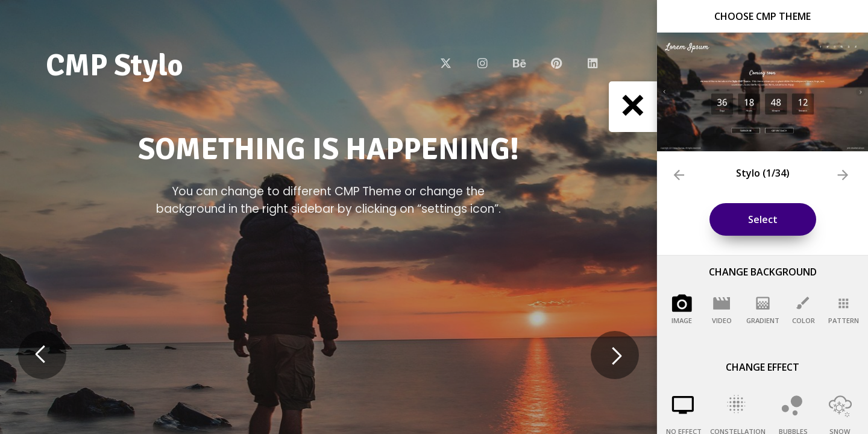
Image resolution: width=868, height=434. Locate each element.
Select (763, 219)
